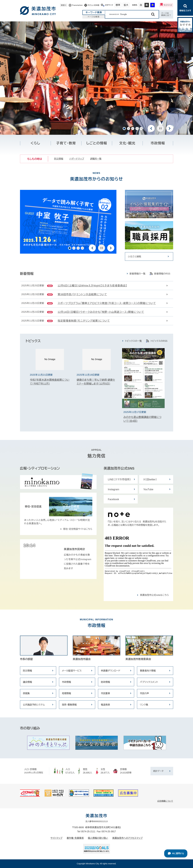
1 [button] (124, 129)
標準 (118, 5)
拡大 (126, 5)
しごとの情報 (97, 143)
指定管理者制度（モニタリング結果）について (84, 321)
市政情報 (158, 143)
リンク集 (144, 705)
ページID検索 (94, 17)
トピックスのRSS (159, 341)
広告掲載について (165, 801)
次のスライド (170, 128)
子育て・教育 (66, 143)
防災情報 (59, 159)
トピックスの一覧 (133, 341)
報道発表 (106, 705)
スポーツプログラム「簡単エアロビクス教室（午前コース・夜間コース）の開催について (107, 303)
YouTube (148, 489)
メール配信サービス (72, 671)
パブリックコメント (149, 682)
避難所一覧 (96, 159)
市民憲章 (106, 693)
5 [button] (141, 129)
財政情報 (106, 682)
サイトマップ (56, 838)
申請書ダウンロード (111, 671)
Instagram (114, 489)
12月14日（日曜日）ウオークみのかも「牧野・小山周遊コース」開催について (101, 312)
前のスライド (151, 128)
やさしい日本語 (93, 5)
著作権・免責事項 (75, 838)
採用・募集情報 (69, 705)
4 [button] (137, 129)
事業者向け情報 (148, 671)
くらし (35, 143)
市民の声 (145, 693)
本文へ (64, 5)
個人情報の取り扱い (98, 838)
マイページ (168, 5)
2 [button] (128, 129)
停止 (160, 128)
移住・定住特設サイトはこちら (78, 529)
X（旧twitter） (150, 479)
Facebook (114, 499)
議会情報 (28, 682)
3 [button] (133, 129)
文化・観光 (127, 143)
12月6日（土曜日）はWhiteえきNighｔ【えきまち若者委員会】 (92, 286)
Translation (77, 5)
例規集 (26, 693)
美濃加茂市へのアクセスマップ (127, 838)
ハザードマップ (77, 159)
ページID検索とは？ (166, 14)
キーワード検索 (94, 12)
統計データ (158, 771)
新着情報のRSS (162, 274)
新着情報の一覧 (138, 274)
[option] (96, 78)
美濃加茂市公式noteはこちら (154, 595)
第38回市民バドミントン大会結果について (82, 294)
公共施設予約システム (34, 705)
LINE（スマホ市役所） (119, 479)
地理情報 (67, 693)
